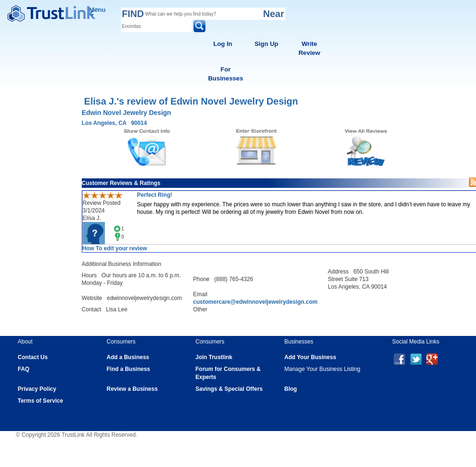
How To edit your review (115, 248)
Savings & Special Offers (229, 389)
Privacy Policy (37, 389)
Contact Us (33, 357)
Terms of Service (41, 401)
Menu (98, 11)
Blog (291, 389)
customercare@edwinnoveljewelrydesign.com (255, 302)
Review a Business (132, 389)
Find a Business (129, 369)
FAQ (24, 369)
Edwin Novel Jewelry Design (126, 113)
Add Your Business (311, 357)
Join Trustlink (214, 357)
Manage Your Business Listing (323, 369)
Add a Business (128, 357)
